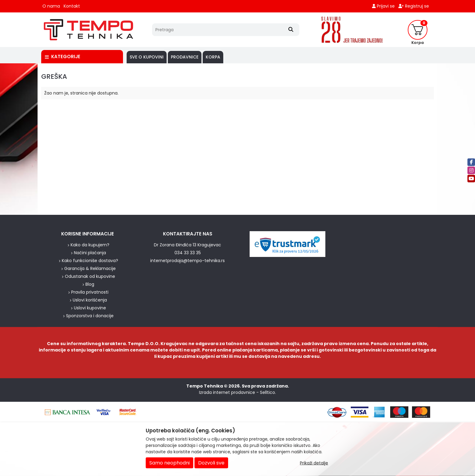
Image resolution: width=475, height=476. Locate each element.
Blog (90, 284)
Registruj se (414, 6)
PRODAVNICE (185, 57)
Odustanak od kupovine (90, 276)
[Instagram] (471, 170)
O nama (51, 6)
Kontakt (72, 6)
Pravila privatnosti (90, 292)
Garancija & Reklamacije (90, 268)
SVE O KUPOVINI (147, 57)
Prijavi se (383, 6)
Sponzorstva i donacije (90, 316)
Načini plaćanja (90, 253)
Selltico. (268, 392)
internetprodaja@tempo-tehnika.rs (188, 261)
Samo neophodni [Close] (169, 463)
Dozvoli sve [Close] (211, 463)
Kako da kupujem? (90, 245)
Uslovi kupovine (90, 308)
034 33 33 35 (188, 253)
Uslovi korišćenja (90, 300)
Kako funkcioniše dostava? (90, 261)
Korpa (213, 57)
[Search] (291, 30)
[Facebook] (471, 162)
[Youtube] (471, 178)
